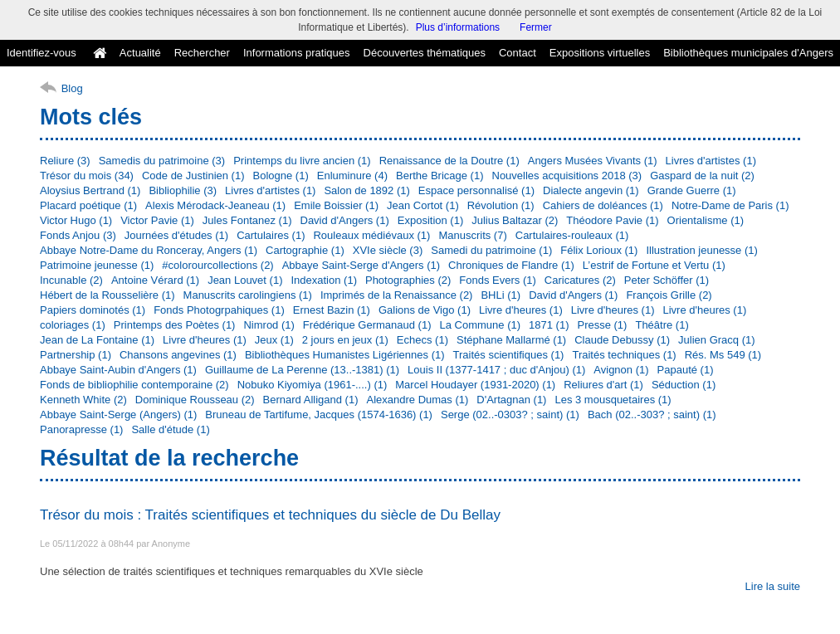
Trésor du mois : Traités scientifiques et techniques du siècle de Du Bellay (270, 515)
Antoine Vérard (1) (155, 280)
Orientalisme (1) (706, 220)
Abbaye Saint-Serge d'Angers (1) (361, 265)
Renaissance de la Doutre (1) (449, 161)
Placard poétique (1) (88, 205)
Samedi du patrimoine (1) (491, 250)
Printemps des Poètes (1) (175, 325)
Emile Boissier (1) (336, 205)
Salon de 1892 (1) (366, 190)
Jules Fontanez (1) (247, 220)
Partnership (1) (76, 355)
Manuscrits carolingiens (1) (248, 295)
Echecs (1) (422, 340)
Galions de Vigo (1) (425, 310)
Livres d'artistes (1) (711, 161)
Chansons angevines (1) (178, 355)
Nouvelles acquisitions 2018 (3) (567, 176)
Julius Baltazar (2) (515, 220)
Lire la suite (773, 586)
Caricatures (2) (580, 280)
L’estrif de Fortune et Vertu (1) (654, 265)
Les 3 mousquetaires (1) (613, 400)
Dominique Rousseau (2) (195, 400)
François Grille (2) (669, 295)
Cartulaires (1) (271, 235)
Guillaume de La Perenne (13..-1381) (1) (302, 370)
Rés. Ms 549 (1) (723, 355)
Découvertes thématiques (425, 53)
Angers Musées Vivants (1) (593, 161)
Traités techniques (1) (624, 355)
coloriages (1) (73, 325)
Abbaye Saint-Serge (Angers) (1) (118, 415)
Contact (518, 53)
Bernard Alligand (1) (311, 400)
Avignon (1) (621, 370)
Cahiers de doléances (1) (603, 205)
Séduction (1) (684, 385)
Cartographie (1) (305, 250)
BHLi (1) (501, 295)
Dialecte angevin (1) (591, 190)
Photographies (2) (408, 280)
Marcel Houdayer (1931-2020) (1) (475, 385)
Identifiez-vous (42, 53)
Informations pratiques (297, 53)
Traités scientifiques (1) (509, 355)
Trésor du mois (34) (87, 176)
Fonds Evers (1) (497, 280)
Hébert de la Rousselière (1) (107, 295)
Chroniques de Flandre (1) (511, 265)
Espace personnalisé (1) (476, 190)
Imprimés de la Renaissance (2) (397, 295)
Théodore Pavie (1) (612, 220)
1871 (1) (549, 325)
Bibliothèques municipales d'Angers (748, 53)
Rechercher (202, 53)
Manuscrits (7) (472, 235)
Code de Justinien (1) (193, 176)
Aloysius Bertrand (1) (90, 190)
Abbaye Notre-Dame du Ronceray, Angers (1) (149, 250)
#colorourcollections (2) (217, 265)
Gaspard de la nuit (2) (702, 176)
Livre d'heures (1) (521, 310)
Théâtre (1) (662, 325)
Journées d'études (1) (176, 235)
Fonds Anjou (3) (78, 235)
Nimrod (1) (269, 325)
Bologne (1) (281, 176)
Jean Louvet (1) (245, 280)
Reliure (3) (65, 161)
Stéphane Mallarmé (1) (511, 340)
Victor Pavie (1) (157, 220)
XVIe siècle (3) (388, 250)
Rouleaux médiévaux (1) (371, 235)
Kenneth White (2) (83, 400)
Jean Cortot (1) (423, 205)
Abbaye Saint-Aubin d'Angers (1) (118, 370)
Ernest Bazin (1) (332, 310)
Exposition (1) (430, 220)
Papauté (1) (686, 370)
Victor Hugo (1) (76, 220)
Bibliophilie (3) (183, 190)
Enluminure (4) (352, 176)
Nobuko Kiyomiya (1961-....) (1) (313, 385)
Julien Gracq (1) (716, 340)
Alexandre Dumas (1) (417, 400)
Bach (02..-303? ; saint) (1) (652, 415)
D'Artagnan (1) (511, 400)
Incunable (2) (71, 280)
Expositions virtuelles (600, 53)
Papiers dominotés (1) (93, 310)
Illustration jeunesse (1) (701, 250)
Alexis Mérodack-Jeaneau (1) (215, 205)
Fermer (536, 27)
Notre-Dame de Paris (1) (730, 205)
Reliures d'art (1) (603, 385)
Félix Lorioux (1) (599, 250)
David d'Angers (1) (345, 220)
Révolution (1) (501, 205)
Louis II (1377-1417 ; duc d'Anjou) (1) (496, 370)
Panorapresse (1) (81, 429)
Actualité (140, 53)
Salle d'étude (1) (170, 429)
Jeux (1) (274, 340)
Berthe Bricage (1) (440, 176)
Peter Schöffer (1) (667, 280)
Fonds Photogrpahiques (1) (219, 310)
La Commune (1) (481, 325)
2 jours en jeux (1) (345, 340)
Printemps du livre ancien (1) (302, 161)
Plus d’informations (458, 27)
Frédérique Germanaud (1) (367, 325)
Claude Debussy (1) (622, 340)
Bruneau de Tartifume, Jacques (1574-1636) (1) (319, 415)
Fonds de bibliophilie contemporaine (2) (134, 385)
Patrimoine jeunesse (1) (97, 265)
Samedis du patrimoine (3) (162, 161)
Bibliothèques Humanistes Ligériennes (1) (345, 355)
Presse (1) (602, 325)
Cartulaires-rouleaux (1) (572, 235)
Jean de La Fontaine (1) (97, 340)
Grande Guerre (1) (692, 190)
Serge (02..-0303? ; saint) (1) (510, 415)
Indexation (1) (324, 280)
